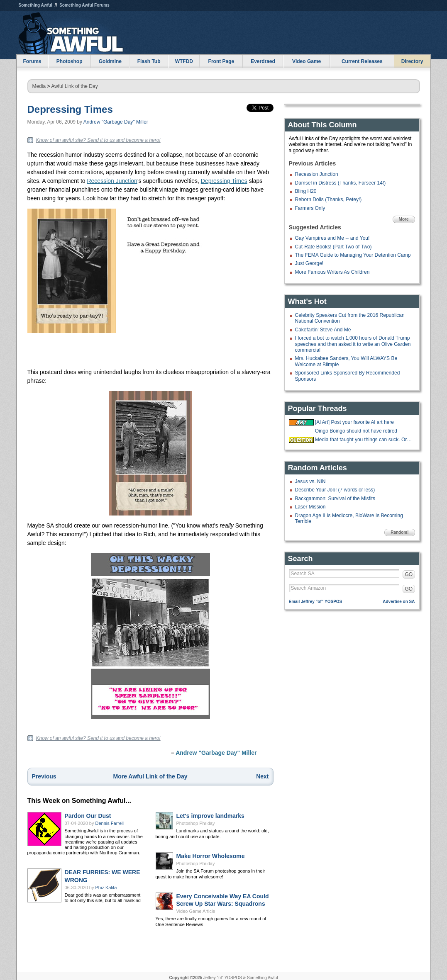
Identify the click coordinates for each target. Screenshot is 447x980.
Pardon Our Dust (88, 816)
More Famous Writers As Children (332, 272)
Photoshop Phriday (196, 823)
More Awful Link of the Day (150, 776)
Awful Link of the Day (74, 86)
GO (409, 574)
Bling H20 (306, 191)
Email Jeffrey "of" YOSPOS (316, 602)
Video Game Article (196, 911)
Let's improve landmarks (210, 816)
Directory (412, 61)
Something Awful (35, 5)
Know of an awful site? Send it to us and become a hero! (98, 140)
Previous (44, 776)
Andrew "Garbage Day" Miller (116, 122)
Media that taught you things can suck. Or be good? (364, 440)
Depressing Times (70, 109)
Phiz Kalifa (106, 888)
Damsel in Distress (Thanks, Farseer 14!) (341, 183)
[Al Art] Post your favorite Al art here (354, 422)
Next (262, 776)
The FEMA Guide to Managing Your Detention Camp (353, 255)
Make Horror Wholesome (211, 856)
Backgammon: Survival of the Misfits (335, 499)
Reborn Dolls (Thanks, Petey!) (329, 199)
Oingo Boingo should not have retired (356, 431)
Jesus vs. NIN (310, 481)
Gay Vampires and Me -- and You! (332, 238)
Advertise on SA (399, 602)
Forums (32, 61)
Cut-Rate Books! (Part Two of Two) (333, 247)
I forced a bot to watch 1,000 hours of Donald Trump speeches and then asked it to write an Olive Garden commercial (353, 344)
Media (39, 86)
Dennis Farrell (110, 823)
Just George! (309, 263)
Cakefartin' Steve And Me (323, 330)
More (404, 219)
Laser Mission (310, 507)
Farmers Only (310, 208)
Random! (399, 532)
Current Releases (362, 61)
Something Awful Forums (84, 5)
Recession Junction (112, 181)
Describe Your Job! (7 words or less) (335, 490)
